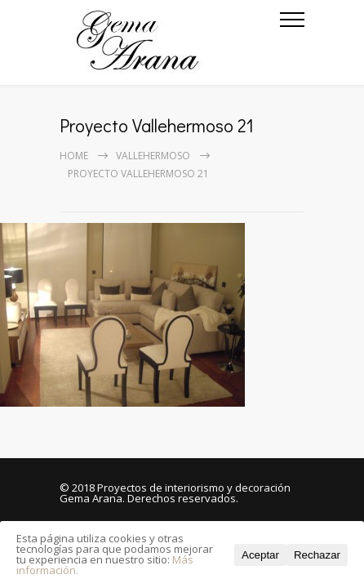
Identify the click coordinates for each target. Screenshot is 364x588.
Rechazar (317, 555)
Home (74, 156)
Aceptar (260, 555)
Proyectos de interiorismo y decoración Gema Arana (175, 493)
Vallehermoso (153, 156)
